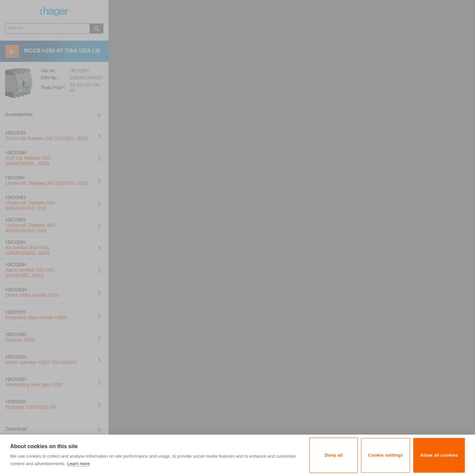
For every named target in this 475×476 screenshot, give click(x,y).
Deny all (334, 455)
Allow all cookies (439, 455)
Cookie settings (385, 455)
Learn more (78, 464)
